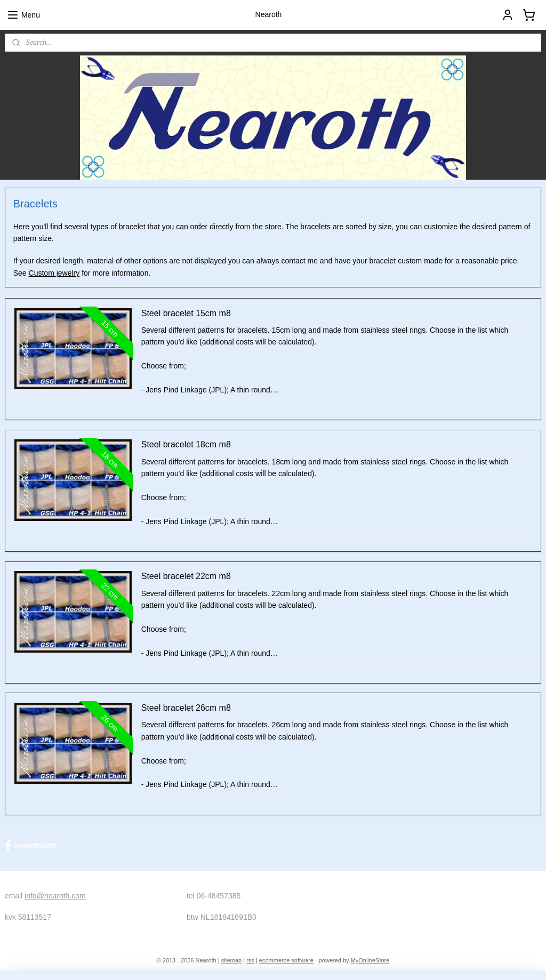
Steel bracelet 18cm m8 (186, 444)
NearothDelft (31, 846)
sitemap (232, 960)
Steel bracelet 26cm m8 (186, 708)
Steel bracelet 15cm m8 (186, 313)
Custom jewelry (54, 272)
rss (250, 960)
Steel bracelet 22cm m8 (186, 576)
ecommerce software (286, 960)
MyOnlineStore (370, 960)
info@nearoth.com (55, 896)
